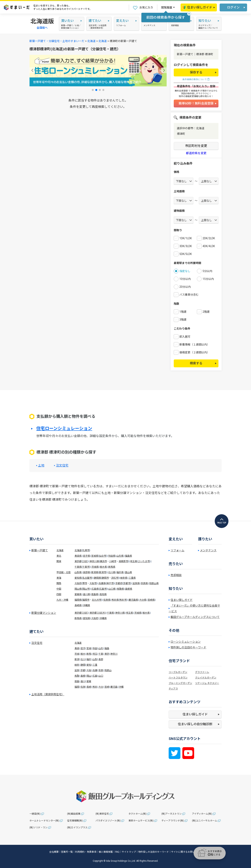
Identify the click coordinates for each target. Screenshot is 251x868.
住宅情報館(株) (75, 821)
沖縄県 (86, 605)
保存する (196, 72)
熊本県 (115, 600)
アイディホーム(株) (202, 814)
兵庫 (95, 670)
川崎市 (113, 561)
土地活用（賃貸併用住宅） (48, 694)
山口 (101, 676)
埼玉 (95, 654)
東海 (59, 578)
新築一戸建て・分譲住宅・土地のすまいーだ (57, 41)
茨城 (77, 654)
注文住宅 (62, 466)
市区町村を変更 (196, 146)
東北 (59, 556)
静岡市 (105, 578)
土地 (41, 466)
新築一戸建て (40, 550)
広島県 (95, 589)
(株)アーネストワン (171, 814)
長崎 (89, 687)
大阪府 (78, 583)
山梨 (95, 659)
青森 (77, 648)
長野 (101, 659)
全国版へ (42, 28)
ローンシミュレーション (186, 642)
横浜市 (103, 561)
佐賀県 (107, 600)
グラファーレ (202, 672)
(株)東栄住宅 (102, 814)
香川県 (86, 594)
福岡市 (86, 600)
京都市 (127, 583)
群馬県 (112, 567)
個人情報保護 (106, 852)
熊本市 (123, 600)
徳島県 (95, 594)
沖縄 (121, 687)
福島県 (128, 556)
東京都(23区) (81, 613)
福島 (107, 648)
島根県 (129, 589)
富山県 (128, 572)
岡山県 (78, 589)
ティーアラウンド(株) (173, 821)
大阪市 (93, 583)
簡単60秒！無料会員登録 (196, 103)
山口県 (112, 589)
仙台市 (103, 556)
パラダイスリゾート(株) (108, 821)
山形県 (120, 556)
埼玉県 (134, 561)
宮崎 (107, 687)
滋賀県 (136, 583)
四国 (59, 594)
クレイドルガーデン (206, 678)
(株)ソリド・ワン (38, 828)
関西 (59, 583)
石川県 (112, 572)
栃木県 (103, 567)
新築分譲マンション (44, 613)
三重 (95, 665)
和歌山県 (154, 583)
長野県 (86, 572)
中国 (59, 589)
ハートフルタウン (178, 678)
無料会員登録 (181, 91)
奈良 (101, 670)
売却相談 (176, 575)
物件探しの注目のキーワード (188, 647)
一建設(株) (35, 814)
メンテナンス (208, 550)
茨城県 (95, 567)
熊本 (95, 687)
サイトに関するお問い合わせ (186, 852)
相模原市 (123, 561)
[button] (32, 70)
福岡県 (78, 600)
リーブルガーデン (178, 672)
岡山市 (86, 589)
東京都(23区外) (98, 613)
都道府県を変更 (196, 153)
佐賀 (83, 687)
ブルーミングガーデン (180, 683)
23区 (85, 561)
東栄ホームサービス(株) (141, 821)
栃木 (83, 654)
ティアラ (173, 689)
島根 (83, 676)
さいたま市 (144, 561)
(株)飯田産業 (74, 814)
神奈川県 (94, 561)
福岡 (77, 687)
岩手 (83, 648)
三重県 (132, 578)
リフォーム (177, 550)
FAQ (117, 852)
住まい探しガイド (197, 7)
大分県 (143, 600)
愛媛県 (78, 594)
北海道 (91, 41)
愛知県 (78, 578)
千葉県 (78, 567)
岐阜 (77, 665)
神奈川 (114, 654)
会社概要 (54, 852)
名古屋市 (87, 578)
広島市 (103, 589)
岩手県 (86, 556)
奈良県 (144, 583)
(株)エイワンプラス (77, 828)
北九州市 (96, 600)
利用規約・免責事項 (86, 852)
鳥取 (77, 676)
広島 (95, 676)
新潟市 (103, 572)
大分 (101, 687)
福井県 (120, 572)
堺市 (85, 583)
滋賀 (77, 670)
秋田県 (112, 556)
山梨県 (78, 572)
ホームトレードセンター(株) (44, 821)
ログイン (233, 7)
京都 (83, 670)
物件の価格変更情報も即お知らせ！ (196, 96)
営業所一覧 (67, 852)
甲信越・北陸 (64, 572)
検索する (196, 363)
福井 (89, 659)
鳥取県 (120, 589)
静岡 (83, 665)
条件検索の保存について (195, 79)
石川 (83, 659)
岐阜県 (124, 578)
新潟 (77, 659)
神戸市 (110, 583)
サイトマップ (129, 852)
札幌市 (86, 550)
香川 (83, 681)
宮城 (89, 648)
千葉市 (86, 567)
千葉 (101, 654)
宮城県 (95, 556)
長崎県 (78, 605)
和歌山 (108, 670)
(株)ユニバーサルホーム (205, 821)
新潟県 (95, 572)
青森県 (78, 556)
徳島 (77, 681)
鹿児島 (114, 687)
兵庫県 (102, 583)
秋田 (95, 648)
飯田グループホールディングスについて (195, 617)
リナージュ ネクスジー (207, 683)
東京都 (78, 561)
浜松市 (115, 578)
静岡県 (97, 578)
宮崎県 (151, 600)
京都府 (119, 583)
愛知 (89, 665)
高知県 (103, 594)
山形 (101, 648)
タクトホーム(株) (137, 814)
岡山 (89, 676)
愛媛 (89, 681)
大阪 (89, 670)
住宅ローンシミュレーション (64, 429)
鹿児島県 (133, 600)
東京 (107, 654)
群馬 (89, 654)
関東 (59, 561)
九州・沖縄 (62, 600)
